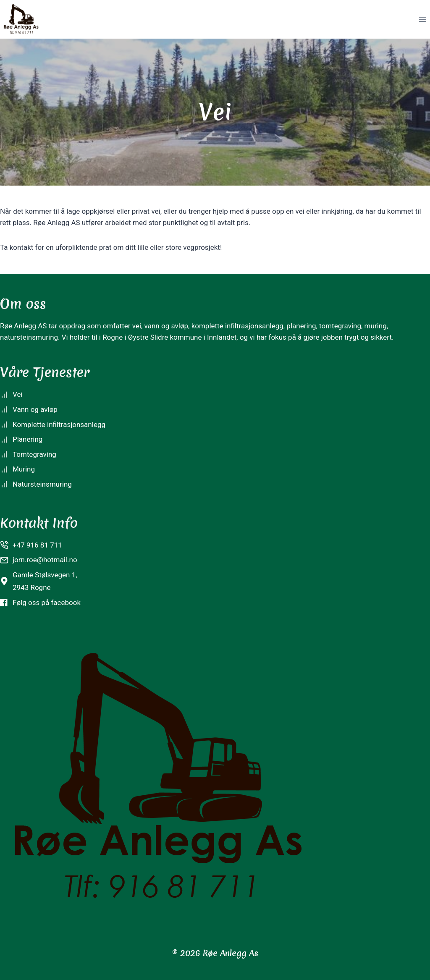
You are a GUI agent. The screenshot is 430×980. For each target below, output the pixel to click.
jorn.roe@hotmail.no (45, 560)
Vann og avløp (35, 409)
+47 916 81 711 (37, 545)
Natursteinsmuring (42, 484)
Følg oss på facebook (47, 603)
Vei (18, 394)
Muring (24, 469)
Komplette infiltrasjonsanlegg (59, 424)
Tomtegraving (34, 454)
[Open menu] (422, 19)
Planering (28, 439)
